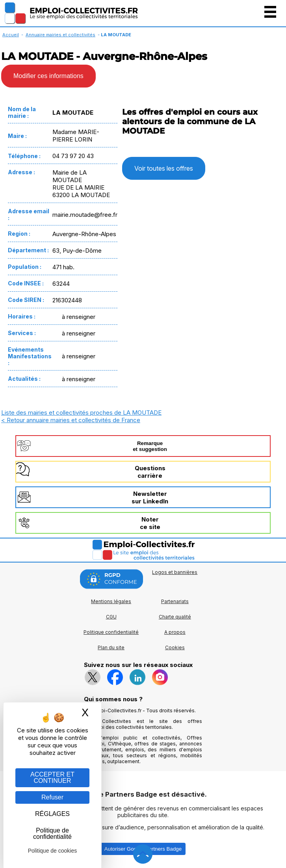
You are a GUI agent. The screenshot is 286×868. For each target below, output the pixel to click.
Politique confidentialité (111, 632)
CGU (111, 617)
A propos (175, 632)
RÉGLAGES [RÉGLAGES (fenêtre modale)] (52, 814)
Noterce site (150, 523)
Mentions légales (111, 601)
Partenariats (175, 601)
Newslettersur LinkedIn (150, 497)
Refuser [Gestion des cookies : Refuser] (52, 797)
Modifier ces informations (48, 76)
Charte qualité (175, 617)
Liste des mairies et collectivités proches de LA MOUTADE (81, 413)
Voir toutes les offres (164, 168)
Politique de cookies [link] (53, 851)
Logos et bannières (175, 572)
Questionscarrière (150, 472)
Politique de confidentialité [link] (52, 834)
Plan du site (111, 647)
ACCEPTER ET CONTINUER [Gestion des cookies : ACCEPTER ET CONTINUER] (52, 778)
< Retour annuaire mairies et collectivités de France (71, 420)
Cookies (175, 647)
